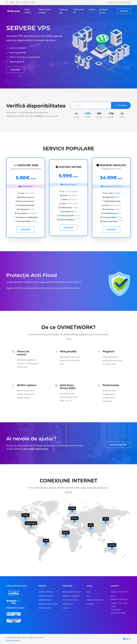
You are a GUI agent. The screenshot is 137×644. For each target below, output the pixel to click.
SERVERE (92, 10)
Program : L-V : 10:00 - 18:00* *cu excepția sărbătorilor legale (119, 608)
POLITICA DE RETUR (70, 600)
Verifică (121, 105)
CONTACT (124, 11)
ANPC (89, 592)
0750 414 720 (27, 2)
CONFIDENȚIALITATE (95, 600)
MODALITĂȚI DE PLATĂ (72, 592)
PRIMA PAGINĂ (28, 11)
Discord (111, 2)
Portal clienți (125, 2)
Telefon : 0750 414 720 (120, 592)
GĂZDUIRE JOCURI (104, 11)
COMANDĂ (15, 70)
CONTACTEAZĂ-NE (118, 445)
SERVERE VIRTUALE (46, 592)
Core (75, 191)
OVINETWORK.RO (13, 641)
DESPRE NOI (67, 604)
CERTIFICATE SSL (78, 11)
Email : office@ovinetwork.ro (119, 597)
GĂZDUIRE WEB (63, 11)
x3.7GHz (117, 193)
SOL (88, 596)
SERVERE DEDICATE (46, 596)
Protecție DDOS (67, 216)
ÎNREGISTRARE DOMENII (44, 11)
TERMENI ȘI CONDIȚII (71, 596)
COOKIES (90, 604)
